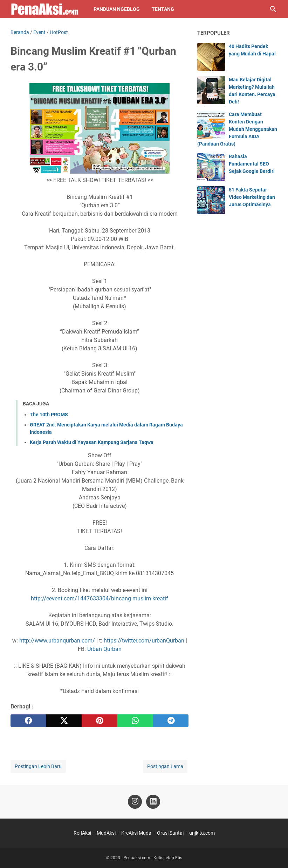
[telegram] (171, 721)
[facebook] (28, 721)
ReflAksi (82, 833)
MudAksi (106, 833)
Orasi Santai (170, 833)
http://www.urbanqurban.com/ (57, 641)
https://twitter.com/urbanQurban (144, 641)
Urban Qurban (104, 649)
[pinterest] (100, 721)
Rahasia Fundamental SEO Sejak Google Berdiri (252, 164)
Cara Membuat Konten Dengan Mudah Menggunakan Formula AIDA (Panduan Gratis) (237, 129)
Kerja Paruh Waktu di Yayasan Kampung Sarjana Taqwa (92, 442)
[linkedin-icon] (153, 802)
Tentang (163, 9)
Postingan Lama (165, 766)
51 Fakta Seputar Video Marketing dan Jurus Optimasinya (252, 197)
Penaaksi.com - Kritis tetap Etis (153, 858)
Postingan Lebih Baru (38, 766)
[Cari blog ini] (273, 9)
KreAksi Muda (136, 833)
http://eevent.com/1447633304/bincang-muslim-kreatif (100, 598)
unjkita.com (202, 833)
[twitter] (64, 721)
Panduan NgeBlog (117, 9)
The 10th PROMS (49, 415)
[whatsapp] (135, 721)
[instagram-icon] (135, 802)
